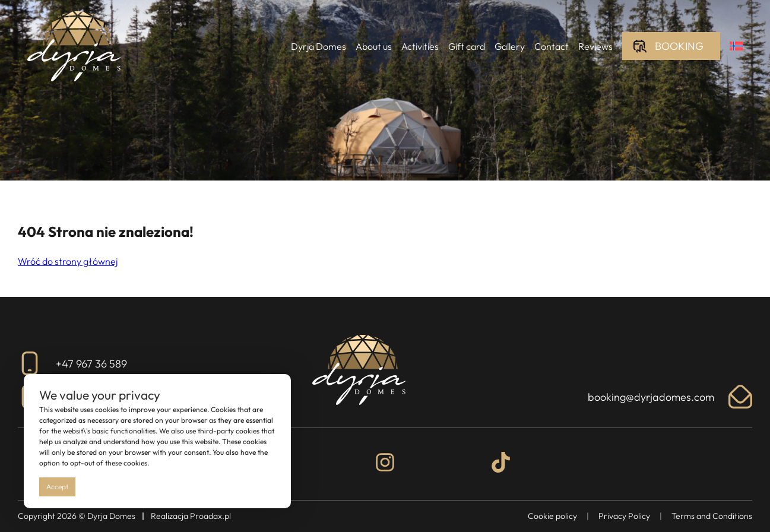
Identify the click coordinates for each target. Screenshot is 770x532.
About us (374, 46)
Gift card (467, 46)
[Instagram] (385, 464)
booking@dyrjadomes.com (670, 397)
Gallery (510, 46)
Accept (57, 487)
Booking (679, 46)
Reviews (595, 46)
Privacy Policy (624, 516)
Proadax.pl (210, 516)
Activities (420, 46)
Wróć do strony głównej (68, 261)
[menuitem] (736, 46)
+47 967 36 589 (72, 363)
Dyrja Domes (319, 46)
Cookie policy (552, 516)
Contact (552, 46)
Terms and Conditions (712, 516)
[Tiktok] (501, 464)
